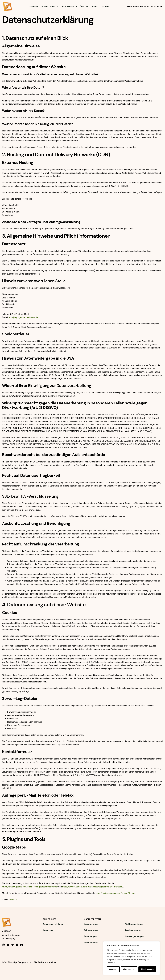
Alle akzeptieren (147, 969)
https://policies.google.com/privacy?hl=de (115, 893)
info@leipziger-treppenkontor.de (23, 317)
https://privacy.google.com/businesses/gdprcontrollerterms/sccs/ (93, 887)
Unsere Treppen (92, 919)
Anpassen (113, 969)
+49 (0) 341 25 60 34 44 (151, 7)
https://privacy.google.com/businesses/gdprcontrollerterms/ (30, 887)
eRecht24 (13, 900)
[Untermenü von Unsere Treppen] (57, 7)
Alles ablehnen (129, 969)
